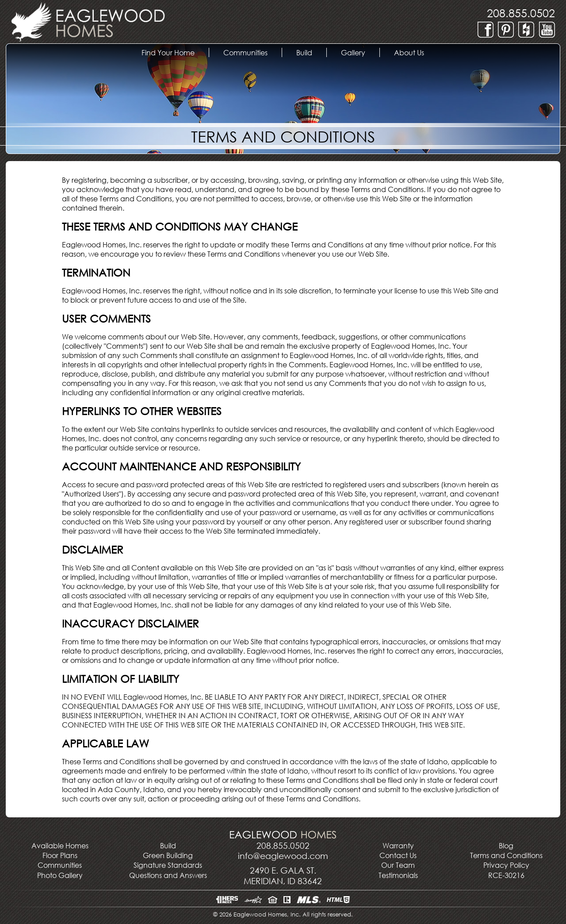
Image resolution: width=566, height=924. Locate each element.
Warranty (398, 845)
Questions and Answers (168, 875)
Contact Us (398, 855)
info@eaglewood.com (283, 856)
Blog (506, 845)
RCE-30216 (506, 875)
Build (311, 52)
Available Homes (60, 845)
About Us (416, 52)
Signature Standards (168, 865)
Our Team (398, 865)
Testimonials (398, 875)
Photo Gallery (60, 875)
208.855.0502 (521, 13)
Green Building (168, 855)
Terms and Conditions (506, 855)
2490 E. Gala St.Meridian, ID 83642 (283, 875)
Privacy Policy (506, 865)
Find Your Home (175, 52)
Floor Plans (60, 855)
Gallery (360, 52)
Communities (60, 865)
